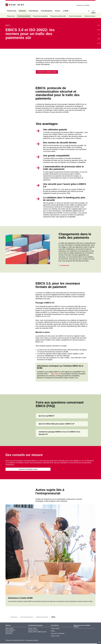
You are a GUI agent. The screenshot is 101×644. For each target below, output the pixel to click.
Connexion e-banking (84, 5)
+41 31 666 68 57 (88, 461)
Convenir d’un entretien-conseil (28, 469)
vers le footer (99, 642)
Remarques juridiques (32, 641)
